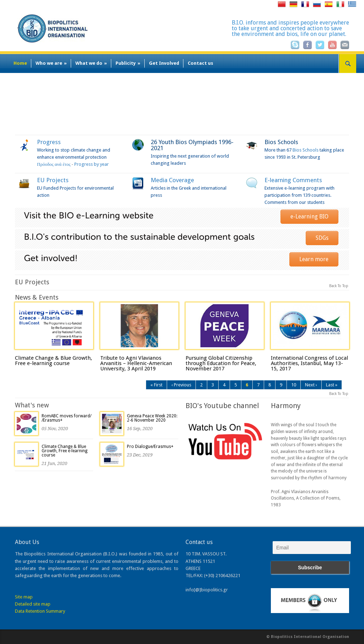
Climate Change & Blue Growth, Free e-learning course (53, 361)
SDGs (322, 238)
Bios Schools (281, 142)
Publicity (128, 63)
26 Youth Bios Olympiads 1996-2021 (192, 145)
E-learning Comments (293, 180)
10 (294, 385)
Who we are (51, 63)
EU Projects (53, 180)
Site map (24, 597)
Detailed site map (33, 604)
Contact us (200, 63)
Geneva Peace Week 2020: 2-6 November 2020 (152, 418)
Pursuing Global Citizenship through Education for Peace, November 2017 (221, 363)
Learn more (314, 259)
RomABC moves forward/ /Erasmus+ (66, 418)
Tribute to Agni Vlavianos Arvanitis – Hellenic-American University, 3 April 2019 (136, 363)
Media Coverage (172, 180)
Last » (332, 385)
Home (20, 63)
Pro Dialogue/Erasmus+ (150, 447)
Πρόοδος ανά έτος (54, 164)
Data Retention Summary (40, 611)
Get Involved (164, 63)
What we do (91, 63)
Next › (311, 385)
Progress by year (92, 164)
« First (156, 385)
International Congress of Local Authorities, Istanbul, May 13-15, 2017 (309, 363)
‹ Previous (181, 385)
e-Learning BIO (309, 217)
